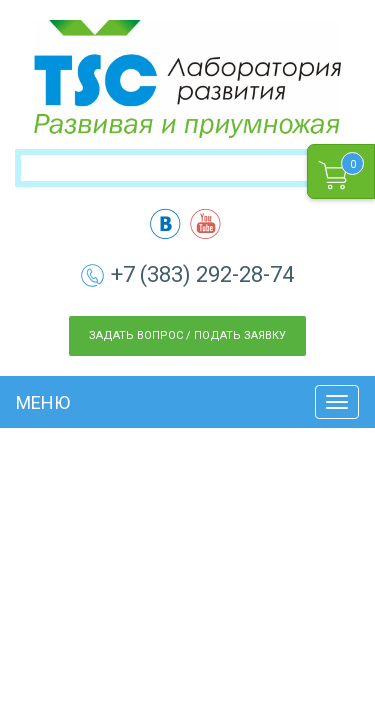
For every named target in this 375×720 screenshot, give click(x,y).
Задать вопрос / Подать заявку (187, 335)
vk (165, 223)
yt (205, 223)
